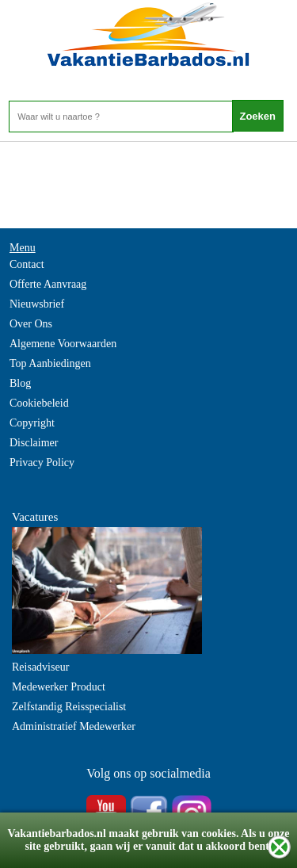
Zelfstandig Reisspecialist (69, 707)
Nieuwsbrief (37, 304)
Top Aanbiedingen (50, 363)
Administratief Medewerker (74, 727)
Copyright (32, 423)
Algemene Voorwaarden (63, 344)
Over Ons (31, 324)
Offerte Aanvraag (48, 284)
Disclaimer (34, 443)
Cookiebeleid (39, 403)
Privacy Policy (42, 463)
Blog (20, 383)
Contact (27, 264)
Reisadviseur (40, 667)
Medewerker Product (59, 687)
